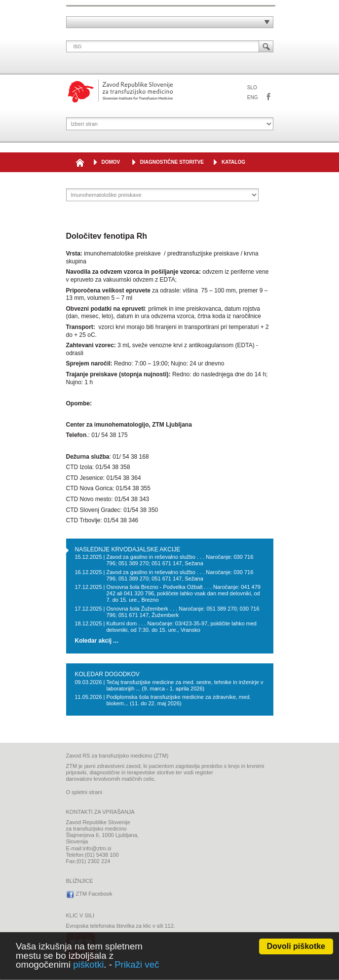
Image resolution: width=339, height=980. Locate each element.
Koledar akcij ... (97, 641)
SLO (252, 88)
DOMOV (111, 162)
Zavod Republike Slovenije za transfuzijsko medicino (120, 91)
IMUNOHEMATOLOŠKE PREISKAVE (151, 182)
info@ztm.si (97, 848)
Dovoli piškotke (296, 946)
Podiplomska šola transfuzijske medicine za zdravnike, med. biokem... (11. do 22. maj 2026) (178, 700)
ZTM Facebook (268, 97)
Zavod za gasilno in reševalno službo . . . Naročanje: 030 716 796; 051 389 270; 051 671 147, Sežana (180, 560)
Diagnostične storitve (172, 162)
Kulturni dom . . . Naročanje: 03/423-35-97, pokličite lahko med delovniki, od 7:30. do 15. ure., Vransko (181, 627)
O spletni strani (84, 792)
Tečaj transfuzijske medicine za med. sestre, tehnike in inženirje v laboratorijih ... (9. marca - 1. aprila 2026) (185, 685)
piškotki (88, 964)
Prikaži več (137, 964)
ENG (253, 97)
